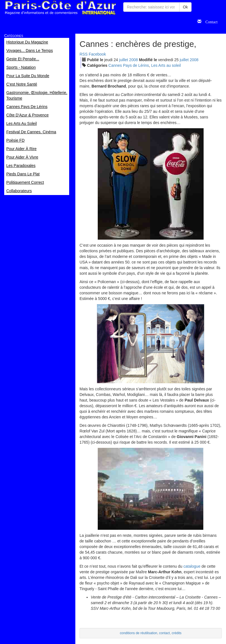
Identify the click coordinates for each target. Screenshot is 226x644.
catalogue (192, 566)
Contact (209, 21)
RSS (84, 54)
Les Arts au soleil (166, 65)
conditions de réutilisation (139, 633)
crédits (177, 633)
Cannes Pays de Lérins (129, 65)
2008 (133, 60)
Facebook (97, 54)
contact (164, 633)
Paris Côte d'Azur (60, 8)
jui (124, 60)
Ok (185, 7)
